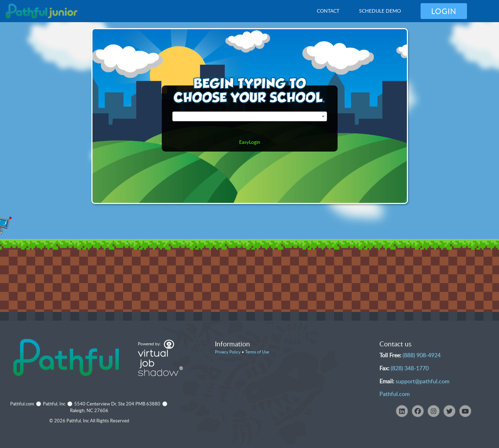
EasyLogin (250, 142)
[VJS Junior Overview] (42, 11)
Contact (328, 11)
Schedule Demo (380, 11)
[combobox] (250, 116)
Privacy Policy (228, 352)
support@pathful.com (423, 381)
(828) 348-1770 (410, 368)
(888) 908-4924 (422, 355)
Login (444, 11)
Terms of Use (257, 352)
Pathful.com (395, 394)
